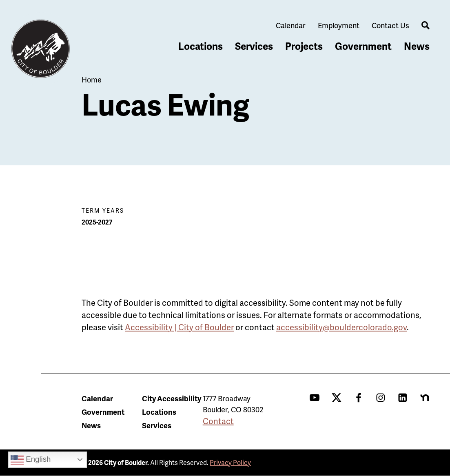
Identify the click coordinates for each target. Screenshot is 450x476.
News (417, 46)
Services (254, 46)
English (31, 460)
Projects (304, 46)
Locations (201, 46)
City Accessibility (172, 398)
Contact (218, 421)
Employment (339, 25)
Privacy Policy (230, 462)
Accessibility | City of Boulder (179, 327)
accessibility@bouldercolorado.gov (341, 327)
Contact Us (390, 25)
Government (363, 46)
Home (92, 79)
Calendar (291, 25)
